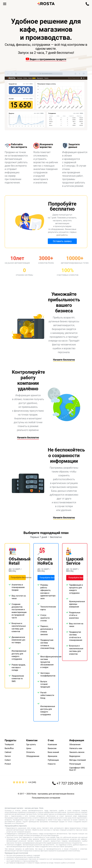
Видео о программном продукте (46, 59)
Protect (8, 764)
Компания (52, 745)
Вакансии (52, 748)
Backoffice (9, 748)
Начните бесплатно (64, 360)
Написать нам (76, 748)
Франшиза (52, 756)
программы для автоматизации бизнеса (56, 794)
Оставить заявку (62, 241)
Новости (52, 764)
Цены (29, 748)
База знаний (53, 752)
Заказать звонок (77, 752)
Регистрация (75, 764)
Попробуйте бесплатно (18, 577)
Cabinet (8, 752)
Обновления (75, 745)
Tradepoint (9, 745)
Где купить (31, 745)
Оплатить (30, 752)
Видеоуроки (75, 756)
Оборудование (33, 756)
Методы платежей (78, 760)
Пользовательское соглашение (46, 798)
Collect (8, 760)
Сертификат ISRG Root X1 (77, 769)
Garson (8, 756)
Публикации (53, 760)
